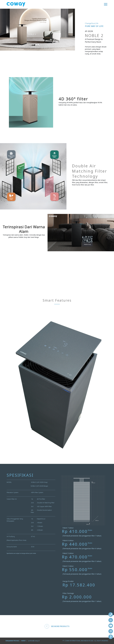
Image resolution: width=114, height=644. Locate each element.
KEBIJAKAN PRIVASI (12, 641)
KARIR (23, 641)
